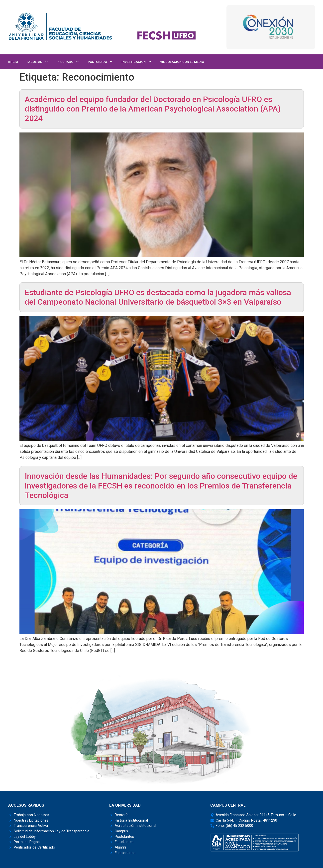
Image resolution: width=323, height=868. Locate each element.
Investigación (136, 62)
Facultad (37, 62)
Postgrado (100, 62)
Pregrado (68, 62)
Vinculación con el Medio (182, 62)
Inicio (13, 62)
